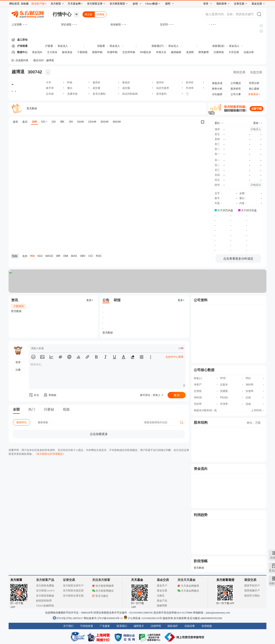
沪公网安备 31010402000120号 (143, 618)
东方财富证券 (95, 4)
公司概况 (236, 83)
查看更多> (254, 94)
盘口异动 (22, 40)
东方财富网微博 (103, 586)
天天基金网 (74, 4)
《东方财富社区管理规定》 (50, 454)
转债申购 (112, 52)
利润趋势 (201, 515)
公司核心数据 (204, 370)
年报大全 (161, 52)
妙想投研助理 (44, 601)
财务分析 (217, 89)
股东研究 (236, 89)
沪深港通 (22, 46)
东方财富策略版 (45, 596)
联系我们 (122, 626)
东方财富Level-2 (45, 591)
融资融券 (176, 52)
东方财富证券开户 (73, 586)
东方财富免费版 (45, 586)
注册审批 (219, 52)
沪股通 (49, 46)
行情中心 (62, 14)
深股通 (101, 46)
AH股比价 (146, 52)
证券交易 (239, 4)
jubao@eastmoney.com (218, 613)
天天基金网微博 (188, 586)
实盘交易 (256, 72)
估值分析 (249, 52)
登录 (206, 4)
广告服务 (105, 626)
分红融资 (217, 94)
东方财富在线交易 (73, 591)
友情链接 (207, 626)
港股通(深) (218, 46)
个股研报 (82, 52)
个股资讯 (18, 306)
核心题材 (254, 89)
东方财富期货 (225, 580)
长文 (34, 395)
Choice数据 (152, 4)
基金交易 (162, 591)
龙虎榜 (190, 52)
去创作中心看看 (174, 357)
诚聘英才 (139, 626)
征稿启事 (190, 626)
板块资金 (67, 52)
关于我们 (68, 626)
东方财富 (16, 580)
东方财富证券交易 (73, 596)
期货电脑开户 (252, 591)
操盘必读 (217, 83)
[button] (33, 357)
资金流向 (37, 52)
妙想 (135, 4)
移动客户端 (38, 4)
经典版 (101, 14)
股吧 (168, 4)
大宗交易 (234, 52)
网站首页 (14, 4)
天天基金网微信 (188, 591)
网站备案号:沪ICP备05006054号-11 (104, 618)
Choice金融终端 (45, 606)
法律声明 (156, 626)
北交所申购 (129, 52)
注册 (18, 370)
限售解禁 (204, 52)
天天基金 (137, 580)
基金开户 (162, 586)
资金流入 (63, 46)
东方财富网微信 (103, 591)
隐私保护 (173, 626)
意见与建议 (100, 596)
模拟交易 (239, 72)
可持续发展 (87, 626)
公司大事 (236, 94)
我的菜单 (222, 4)
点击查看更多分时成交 (238, 259)
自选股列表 (22, 60)
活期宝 (161, 596)
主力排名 (52, 52)
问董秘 (49, 409)
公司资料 (201, 300)
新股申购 (97, 52)
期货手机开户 (252, 586)
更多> (90, 300)
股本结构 (201, 422)
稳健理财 (162, 606)
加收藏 (25, 4)
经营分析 (254, 83)
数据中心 (22, 52)
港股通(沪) (157, 46)
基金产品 (162, 601)
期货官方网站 (252, 596)
